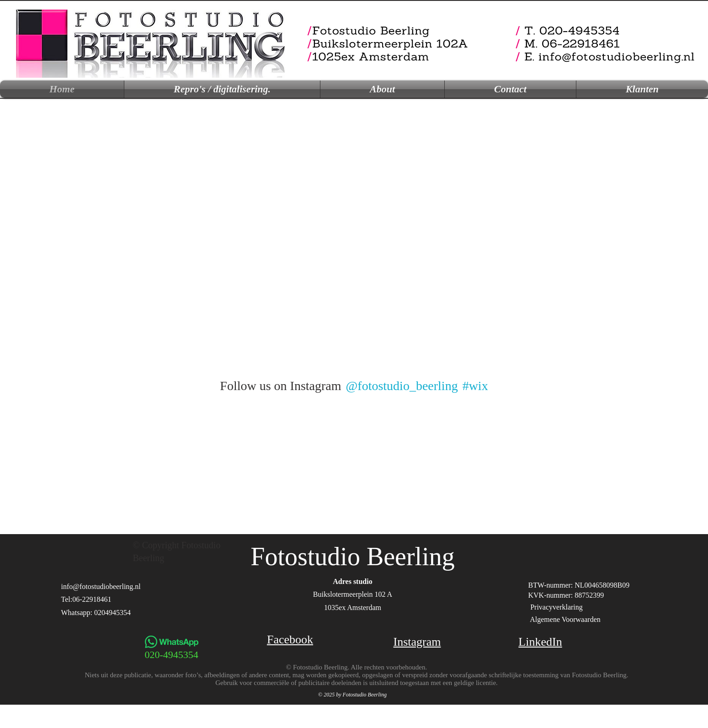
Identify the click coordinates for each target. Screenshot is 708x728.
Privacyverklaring (556, 607)
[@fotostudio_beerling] (402, 386)
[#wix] (477, 386)
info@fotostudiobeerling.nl (101, 586)
